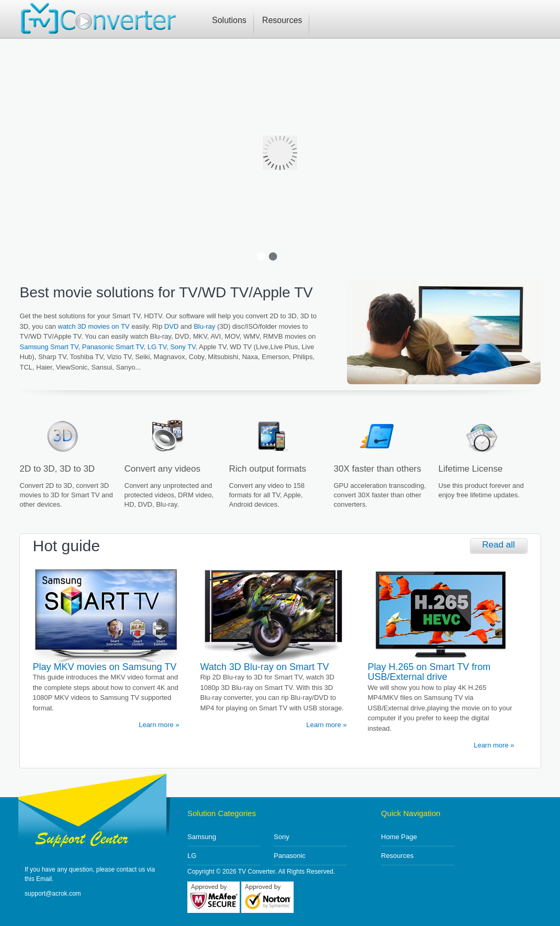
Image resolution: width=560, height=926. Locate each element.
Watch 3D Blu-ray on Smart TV (265, 667)
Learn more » (159, 725)
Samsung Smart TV (49, 347)
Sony (282, 837)
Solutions (229, 20)
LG (192, 856)
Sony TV (183, 347)
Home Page (399, 837)
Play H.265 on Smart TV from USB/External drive (429, 672)
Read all (498, 545)
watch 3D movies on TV (94, 326)
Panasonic (290, 856)
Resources (282, 20)
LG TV (157, 347)
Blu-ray (204, 326)
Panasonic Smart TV (113, 347)
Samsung (202, 837)
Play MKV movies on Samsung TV (105, 667)
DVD (171, 326)
